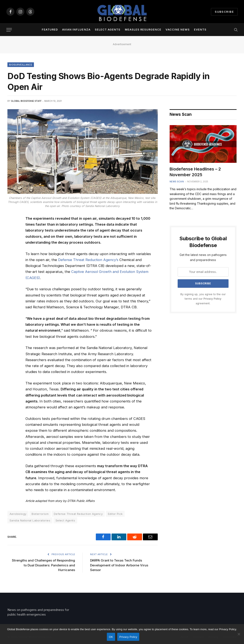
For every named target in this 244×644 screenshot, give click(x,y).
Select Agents (108, 30)
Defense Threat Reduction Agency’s (88, 260)
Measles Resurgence (143, 30)
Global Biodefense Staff (26, 101)
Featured (50, 30)
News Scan (177, 182)
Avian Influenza (76, 30)
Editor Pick (115, 514)
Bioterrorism (40, 514)
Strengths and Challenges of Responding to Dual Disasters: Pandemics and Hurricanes (43, 565)
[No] (239, 634)
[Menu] (9, 30)
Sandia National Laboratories (30, 520)
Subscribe (224, 12)
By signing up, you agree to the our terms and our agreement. (203, 299)
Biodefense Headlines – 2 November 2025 (195, 172)
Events (200, 30)
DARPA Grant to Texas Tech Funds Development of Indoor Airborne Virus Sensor (119, 565)
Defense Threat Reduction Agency (78, 514)
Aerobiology (18, 514)
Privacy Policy (212, 299)
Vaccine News (178, 30)
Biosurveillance (21, 65)
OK (111, 637)
